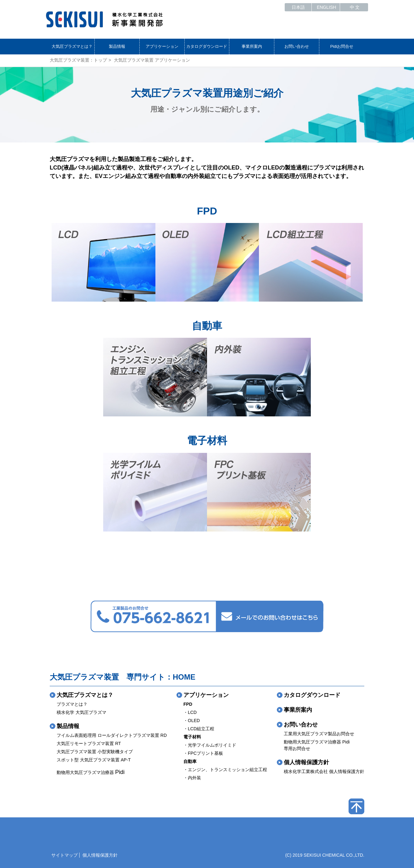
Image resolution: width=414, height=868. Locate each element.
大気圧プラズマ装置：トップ (78, 60)
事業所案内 (252, 46)
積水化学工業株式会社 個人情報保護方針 (324, 771)
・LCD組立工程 (199, 729)
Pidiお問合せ (342, 46)
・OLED (192, 721)
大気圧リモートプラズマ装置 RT (89, 743)
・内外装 (192, 778)
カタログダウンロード (207, 46)
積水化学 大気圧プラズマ (81, 712)
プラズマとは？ (72, 704)
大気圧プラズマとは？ (72, 46)
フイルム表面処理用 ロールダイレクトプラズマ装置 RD (112, 735)
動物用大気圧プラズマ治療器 (91, 772)
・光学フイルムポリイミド (210, 745)
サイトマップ (64, 855)
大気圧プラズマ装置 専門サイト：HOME (123, 677)
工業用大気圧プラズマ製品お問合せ (319, 734)
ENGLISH (326, 7)
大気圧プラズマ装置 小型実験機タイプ (95, 752)
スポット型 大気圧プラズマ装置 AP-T (94, 760)
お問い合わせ (297, 46)
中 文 (355, 7)
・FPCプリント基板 (203, 753)
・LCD (190, 712)
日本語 (298, 7)
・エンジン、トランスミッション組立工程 (225, 770)
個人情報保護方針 (306, 762)
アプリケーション (162, 46)
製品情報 (117, 46)
